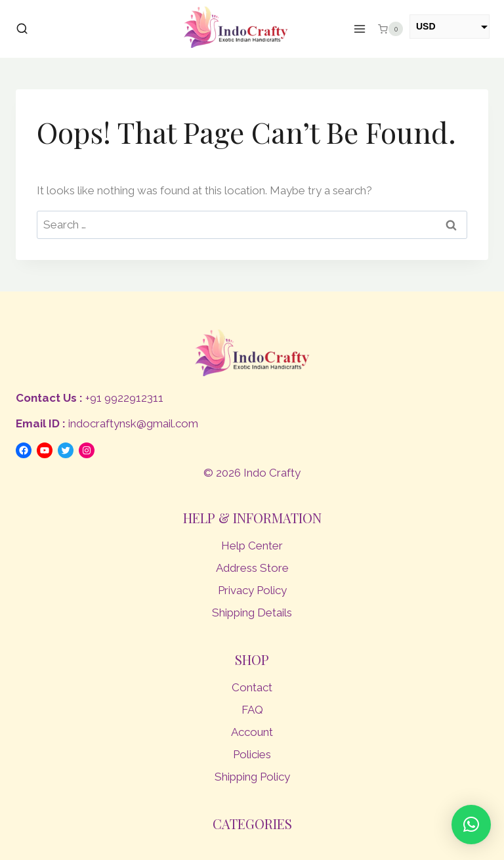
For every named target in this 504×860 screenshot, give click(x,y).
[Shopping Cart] (390, 29)
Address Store (252, 568)
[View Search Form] (22, 29)
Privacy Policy (252, 590)
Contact (252, 687)
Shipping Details (252, 613)
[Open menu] (360, 29)
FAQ (252, 710)
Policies (252, 754)
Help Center (252, 546)
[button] (471, 825)
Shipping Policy (252, 777)
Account (252, 732)
